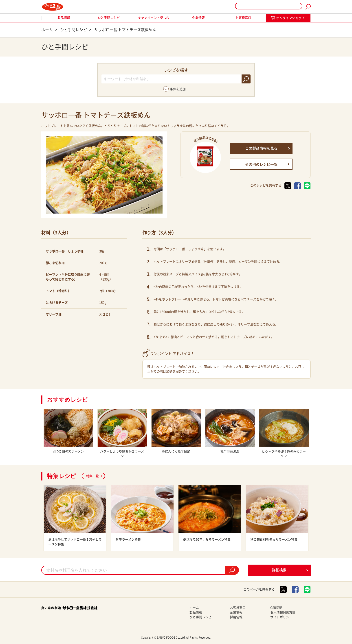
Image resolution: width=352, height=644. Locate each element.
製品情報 (64, 18)
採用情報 (236, 617)
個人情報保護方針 (283, 612)
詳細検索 (279, 570)
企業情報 (198, 18)
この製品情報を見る (261, 148)
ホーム (194, 608)
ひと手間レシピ (109, 18)
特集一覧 (92, 476)
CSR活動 (276, 608)
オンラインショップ (290, 18)
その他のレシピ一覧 (261, 164)
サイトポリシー (281, 617)
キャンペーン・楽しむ (154, 18)
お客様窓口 (243, 18)
